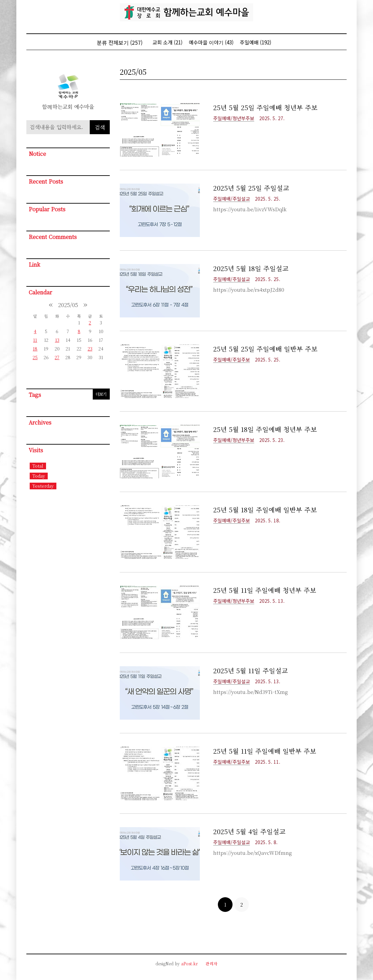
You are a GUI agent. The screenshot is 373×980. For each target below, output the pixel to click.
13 (57, 340)
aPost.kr (190, 963)
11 (35, 340)
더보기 (101, 394)
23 (90, 349)
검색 (100, 127)
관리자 (212, 963)
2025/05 (68, 305)
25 (35, 357)
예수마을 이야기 (211, 42)
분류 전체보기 (120, 42)
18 (35, 349)
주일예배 (256, 42)
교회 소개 (167, 42)
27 (57, 357)
